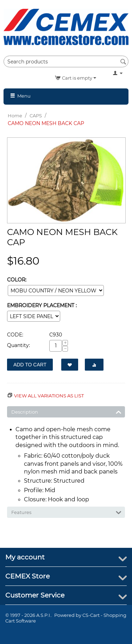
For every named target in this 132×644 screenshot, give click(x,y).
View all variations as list (49, 396)
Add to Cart (30, 365)
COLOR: (17, 280)
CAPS (36, 116)
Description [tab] (66, 411)
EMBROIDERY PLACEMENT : (42, 305)
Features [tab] (66, 512)
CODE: (15, 335)
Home (15, 116)
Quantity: (18, 345)
